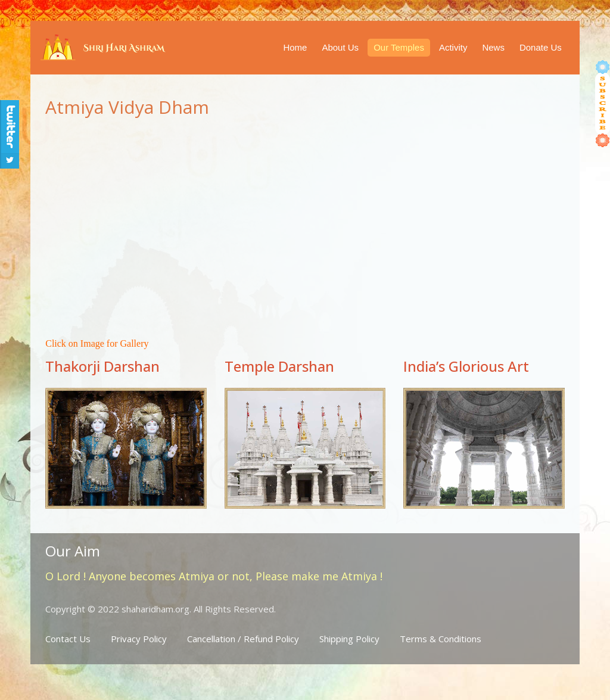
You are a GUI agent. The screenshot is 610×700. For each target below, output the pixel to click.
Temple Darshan (279, 366)
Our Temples (399, 47)
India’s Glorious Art (466, 366)
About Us (340, 47)
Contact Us (68, 639)
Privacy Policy (139, 639)
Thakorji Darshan (102, 366)
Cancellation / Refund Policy (243, 639)
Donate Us (541, 47)
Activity (453, 47)
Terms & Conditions (441, 639)
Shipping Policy (349, 639)
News (493, 47)
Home (295, 47)
